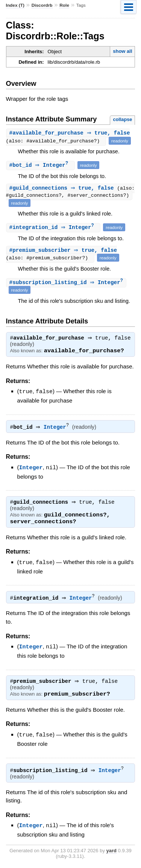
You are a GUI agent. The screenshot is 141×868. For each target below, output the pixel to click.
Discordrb (42, 5)
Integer (57, 428)
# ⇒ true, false (71, 133)
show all (122, 51)
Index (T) (15, 5)
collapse (122, 119)
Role (64, 5)
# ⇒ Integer (41, 165)
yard (111, 851)
